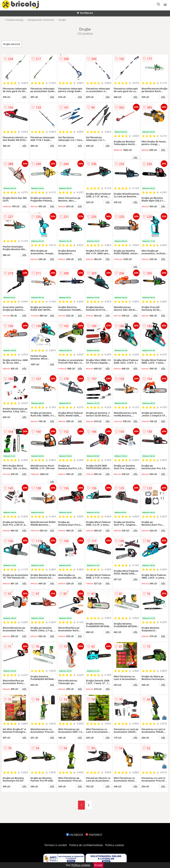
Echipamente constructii (41, 20)
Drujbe (62, 20)
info (24, 97)
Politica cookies (115, 845)
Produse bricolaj (14, 20)
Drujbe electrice (12, 44)
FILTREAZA (85, 13)
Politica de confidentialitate (86, 845)
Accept (98, 865)
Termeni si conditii (56, 845)
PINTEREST (94, 835)
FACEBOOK (75, 835)
